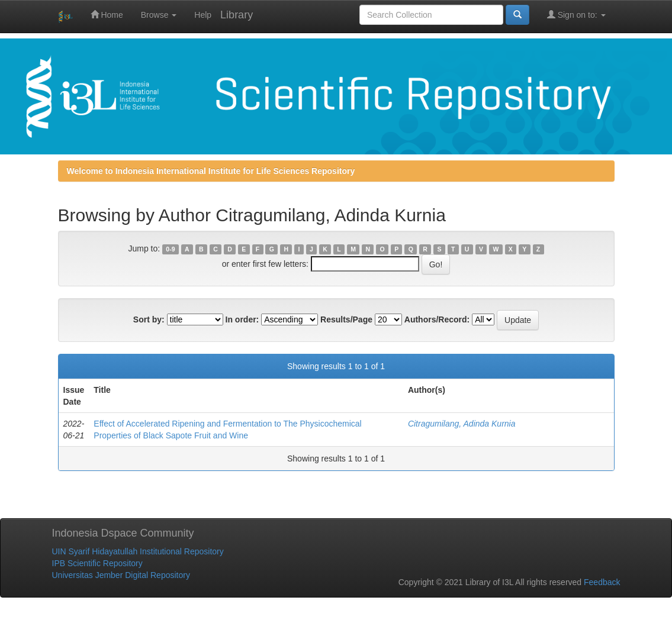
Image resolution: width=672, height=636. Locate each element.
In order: (242, 319)
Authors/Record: (437, 319)
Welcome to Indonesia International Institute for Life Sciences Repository (211, 171)
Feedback (602, 582)
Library (237, 15)
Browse (159, 15)
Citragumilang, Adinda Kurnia (462, 424)
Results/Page (346, 319)
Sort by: (149, 319)
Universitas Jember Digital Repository (121, 575)
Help (203, 15)
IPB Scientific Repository (97, 563)
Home (107, 14)
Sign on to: (576, 14)
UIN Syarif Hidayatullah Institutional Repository (138, 551)
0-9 (170, 249)
